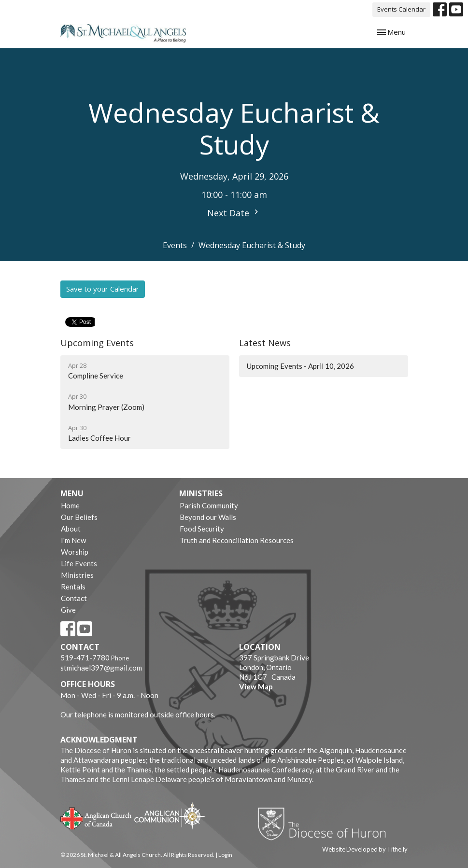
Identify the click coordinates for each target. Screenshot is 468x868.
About (71, 529)
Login (225, 855)
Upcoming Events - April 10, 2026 (300, 366)
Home (70, 505)
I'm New (73, 540)
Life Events (79, 563)
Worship (75, 552)
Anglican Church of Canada (96, 817)
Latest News (265, 343)
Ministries (77, 575)
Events (175, 245)
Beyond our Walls (208, 517)
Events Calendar (401, 9)
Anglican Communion (170, 816)
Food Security (202, 529)
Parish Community (209, 505)
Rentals (73, 587)
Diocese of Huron (325, 824)
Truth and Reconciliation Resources (237, 540)
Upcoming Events (97, 343)
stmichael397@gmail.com (101, 668)
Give (68, 610)
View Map (256, 686)
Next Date (234, 213)
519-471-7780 (85, 658)
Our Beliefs (79, 517)
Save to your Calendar (103, 289)
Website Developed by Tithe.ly (365, 849)
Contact (74, 598)
